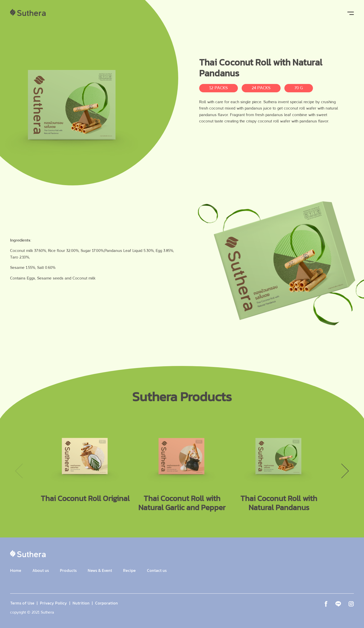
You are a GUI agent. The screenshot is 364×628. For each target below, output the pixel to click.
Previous (19, 471)
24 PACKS (261, 88)
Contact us (157, 570)
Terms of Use (22, 603)
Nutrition (81, 603)
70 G (299, 88)
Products (68, 570)
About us (41, 570)
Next (345, 471)
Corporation (106, 603)
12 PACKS (219, 88)
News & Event (100, 570)
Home (16, 570)
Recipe (129, 570)
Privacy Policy (53, 603)
